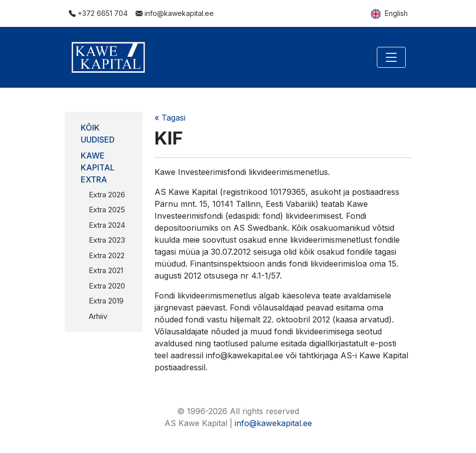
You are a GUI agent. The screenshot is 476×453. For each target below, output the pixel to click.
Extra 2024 (107, 225)
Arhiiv (98, 316)
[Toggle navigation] (391, 57)
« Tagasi (170, 118)
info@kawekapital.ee (175, 13)
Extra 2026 (107, 195)
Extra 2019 (106, 301)
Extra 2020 (107, 286)
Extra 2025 (107, 210)
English (389, 14)
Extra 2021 (106, 270)
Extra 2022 (107, 255)
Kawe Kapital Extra (98, 167)
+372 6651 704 (98, 13)
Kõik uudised (98, 134)
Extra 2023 (107, 240)
